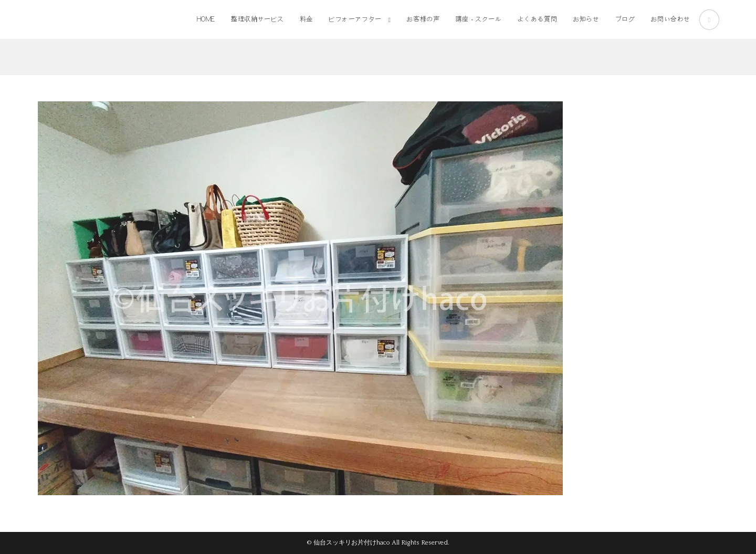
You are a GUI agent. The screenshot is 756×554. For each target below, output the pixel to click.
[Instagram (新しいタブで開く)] (709, 20)
